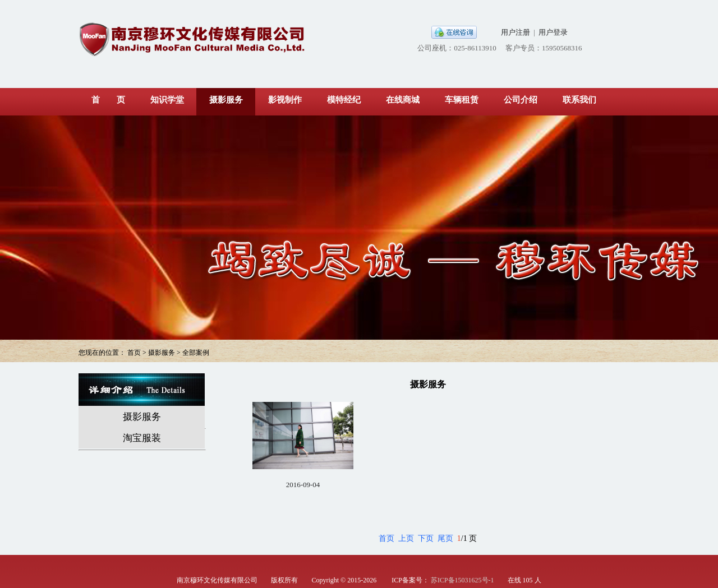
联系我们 (579, 100)
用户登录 (553, 32)
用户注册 (516, 32)
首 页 (108, 100)
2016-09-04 (303, 485)
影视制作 (285, 100)
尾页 (445, 538)
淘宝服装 (142, 438)
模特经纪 (344, 100)
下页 (426, 538)
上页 (406, 538)
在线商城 (403, 100)
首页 (386, 538)
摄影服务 (226, 100)
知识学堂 (167, 100)
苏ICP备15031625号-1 (462, 580)
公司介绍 (521, 100)
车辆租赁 (462, 100)
